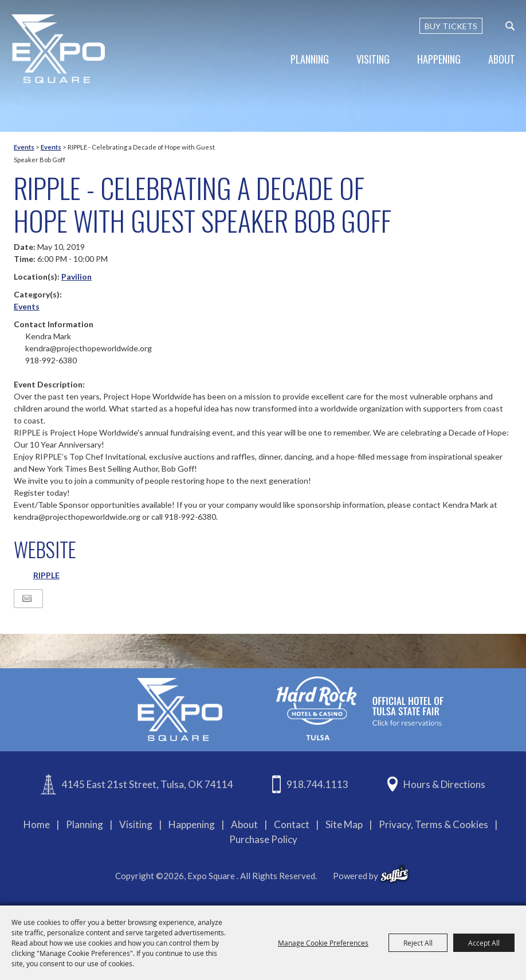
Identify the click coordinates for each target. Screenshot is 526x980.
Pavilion (76, 277)
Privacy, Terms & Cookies (433, 824)
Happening (439, 59)
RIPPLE (46, 575)
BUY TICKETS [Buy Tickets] (451, 26)
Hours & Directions (444, 784)
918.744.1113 (317, 784)
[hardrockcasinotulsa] (360, 709)
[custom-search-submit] (510, 26)
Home (37, 824)
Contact (292, 824)
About (502, 59)
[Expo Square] (59, 49)
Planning (310, 59)
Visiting (373, 59)
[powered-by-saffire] (394, 874)
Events (24, 147)
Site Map (344, 824)
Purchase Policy (263, 839)
